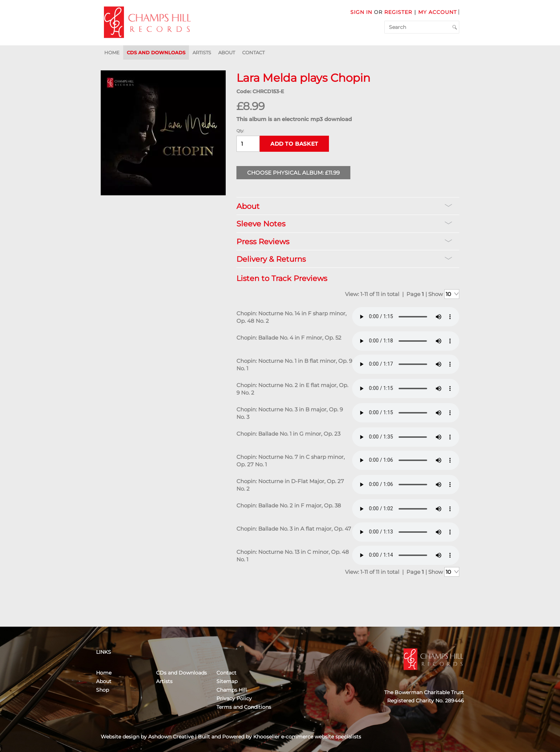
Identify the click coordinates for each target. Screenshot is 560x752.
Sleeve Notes (344, 224)
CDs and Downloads (156, 52)
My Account (437, 12)
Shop (102, 690)
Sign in (361, 12)
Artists (202, 52)
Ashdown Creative (171, 737)
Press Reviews (344, 242)
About (227, 52)
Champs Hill (232, 690)
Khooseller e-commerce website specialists (307, 737)
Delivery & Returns (344, 259)
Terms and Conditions (244, 707)
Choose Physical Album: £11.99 (293, 173)
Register (398, 12)
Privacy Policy (234, 698)
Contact (253, 52)
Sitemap (227, 681)
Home (112, 52)
